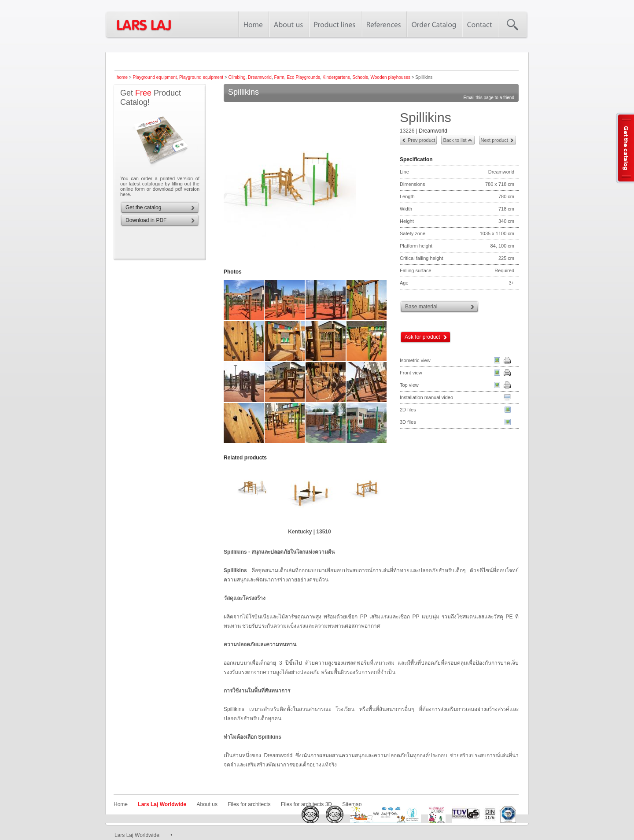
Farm (279, 77)
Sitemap (352, 804)
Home (121, 804)
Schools (360, 77)
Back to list (455, 140)
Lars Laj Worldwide (162, 804)
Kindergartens (336, 77)
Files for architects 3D (306, 804)
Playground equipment (155, 77)
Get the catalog (143, 207)
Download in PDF (146, 220)
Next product (494, 140)
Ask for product (422, 337)
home (122, 77)
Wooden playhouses (391, 77)
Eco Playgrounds (303, 77)
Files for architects (249, 804)
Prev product (421, 140)
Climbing (237, 77)
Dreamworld (260, 77)
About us (207, 804)
